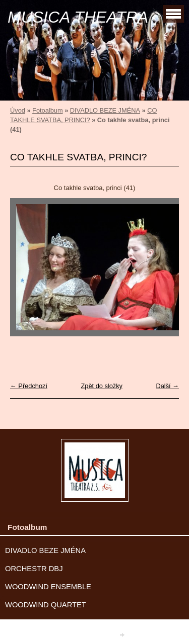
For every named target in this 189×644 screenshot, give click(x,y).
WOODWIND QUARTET (46, 605)
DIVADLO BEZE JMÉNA (105, 110)
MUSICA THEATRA (78, 17)
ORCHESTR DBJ (34, 569)
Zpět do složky (102, 386)
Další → (167, 386)
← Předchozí (29, 386)
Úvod (18, 110)
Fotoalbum (47, 110)
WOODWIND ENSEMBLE (48, 587)
